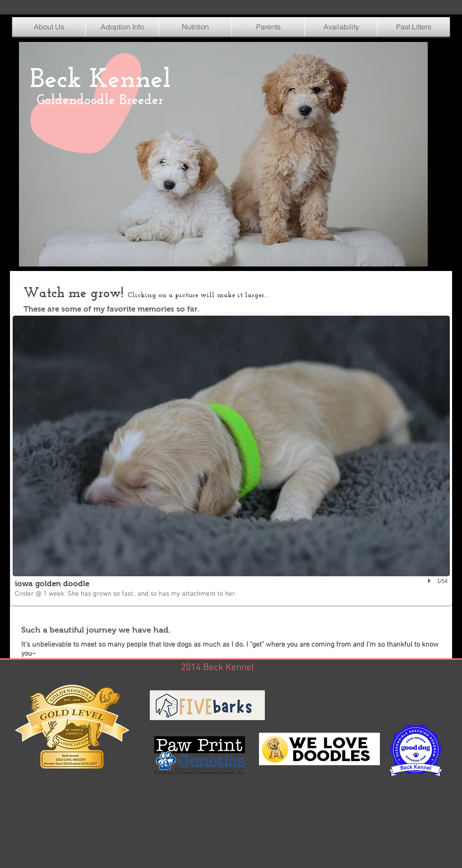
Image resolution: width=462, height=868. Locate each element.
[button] (195, 27)
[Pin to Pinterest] (39, 225)
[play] (430, 581)
